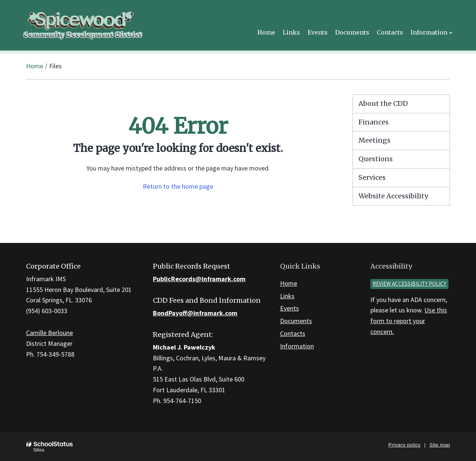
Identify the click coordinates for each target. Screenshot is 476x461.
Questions (376, 159)
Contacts (293, 333)
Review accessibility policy (409, 284)
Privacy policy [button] (404, 445)
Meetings (374, 140)
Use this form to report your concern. (409, 321)
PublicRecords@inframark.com (199, 279)
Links (287, 296)
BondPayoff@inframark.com (195, 313)
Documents (296, 321)
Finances (374, 122)
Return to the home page (178, 186)
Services (372, 177)
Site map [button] (440, 445)
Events (290, 308)
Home (35, 66)
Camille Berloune (49, 333)
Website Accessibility (393, 196)
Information (297, 346)
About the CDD (383, 103)
